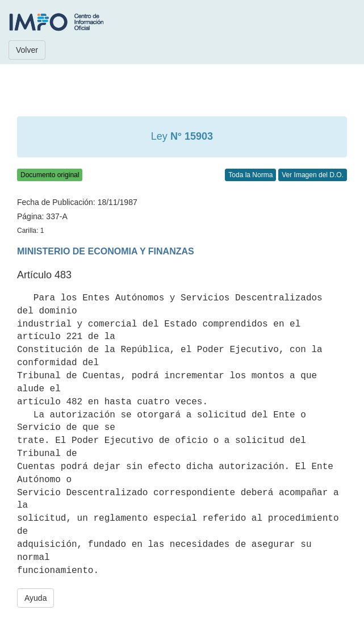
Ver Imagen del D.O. (313, 175)
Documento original (50, 175)
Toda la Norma (250, 175)
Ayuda (35, 598)
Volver (27, 50)
